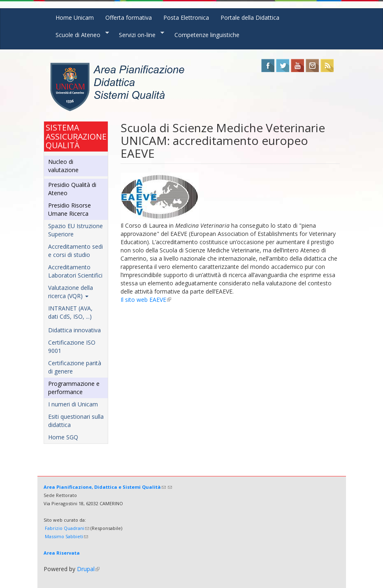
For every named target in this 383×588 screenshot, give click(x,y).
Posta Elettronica (186, 17)
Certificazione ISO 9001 (72, 346)
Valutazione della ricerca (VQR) (71, 292)
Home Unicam (75, 17)
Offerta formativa (129, 17)
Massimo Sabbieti (66, 536)
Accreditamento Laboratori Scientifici (75, 271)
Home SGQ (63, 437)
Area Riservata (62, 553)
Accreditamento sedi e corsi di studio (75, 251)
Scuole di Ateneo (79, 35)
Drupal (88, 569)
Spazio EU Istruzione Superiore (75, 230)
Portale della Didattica (250, 17)
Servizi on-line (139, 35)
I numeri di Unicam (73, 404)
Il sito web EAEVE (146, 300)
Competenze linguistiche (207, 35)
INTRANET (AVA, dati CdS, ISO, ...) (70, 312)
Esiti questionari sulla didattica (76, 421)
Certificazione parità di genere (75, 367)
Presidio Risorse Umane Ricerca (70, 209)
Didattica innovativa (74, 330)
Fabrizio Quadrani (67, 528)
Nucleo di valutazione (63, 166)
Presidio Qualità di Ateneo (72, 189)
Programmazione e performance (74, 388)
